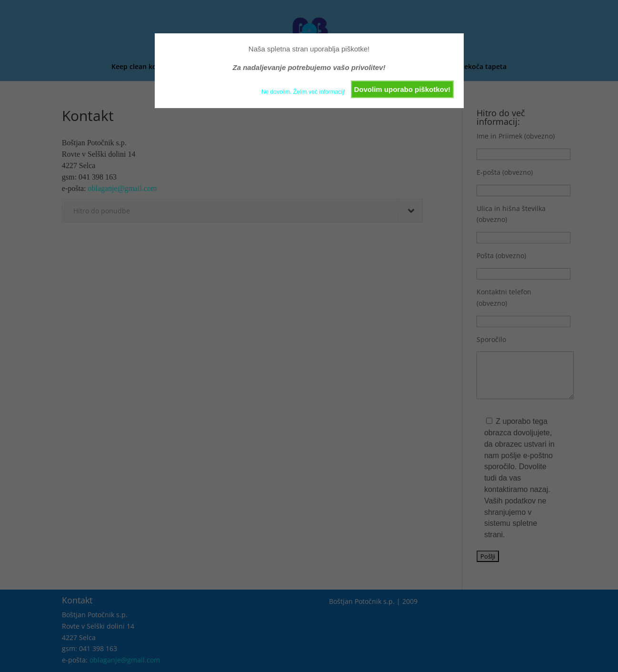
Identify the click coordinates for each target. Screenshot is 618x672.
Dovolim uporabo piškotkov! (402, 89)
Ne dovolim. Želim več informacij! (303, 92)
